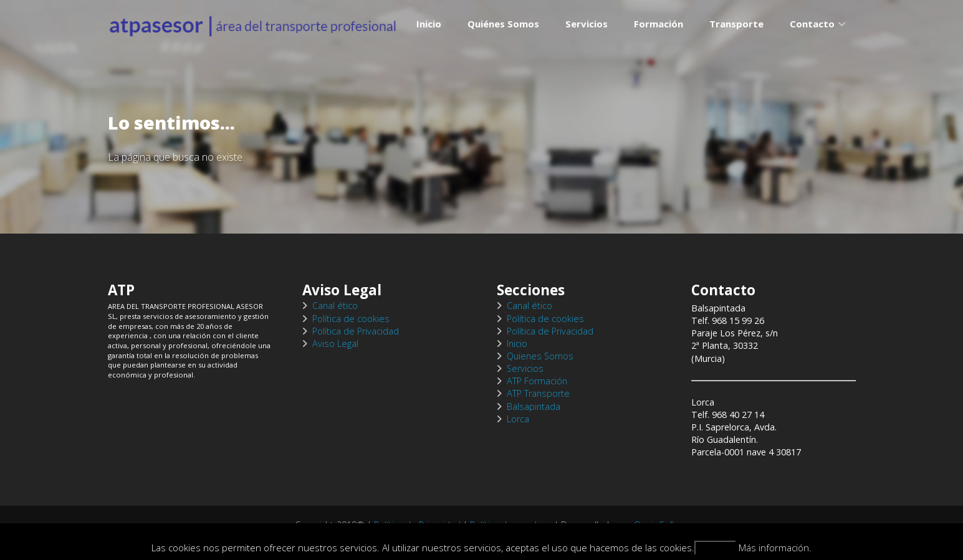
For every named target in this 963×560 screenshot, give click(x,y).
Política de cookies (351, 319)
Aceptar (716, 548)
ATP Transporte (538, 393)
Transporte (736, 40)
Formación (659, 40)
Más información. (775, 548)
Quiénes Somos (503, 40)
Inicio (429, 40)
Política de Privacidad (356, 331)
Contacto (812, 40)
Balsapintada (534, 406)
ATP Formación (537, 381)
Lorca (518, 419)
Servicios (587, 40)
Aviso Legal (335, 344)
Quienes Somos (540, 356)
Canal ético (335, 306)
